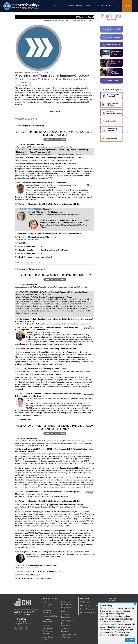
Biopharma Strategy (50, 616)
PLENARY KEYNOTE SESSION (31, 209)
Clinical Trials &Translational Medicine (48, 631)
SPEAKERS (76, 20)
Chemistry (46, 625)
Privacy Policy (106, 635)
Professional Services (88, 612)
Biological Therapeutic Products (47, 604)
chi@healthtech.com (23, 624)
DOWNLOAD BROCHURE (61, 20)
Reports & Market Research (90, 605)
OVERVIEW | (48, 20)
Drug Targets (66, 608)
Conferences (85, 602)
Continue (130, 640)
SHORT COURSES (88, 20)
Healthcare (65, 611)
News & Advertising (87, 609)
